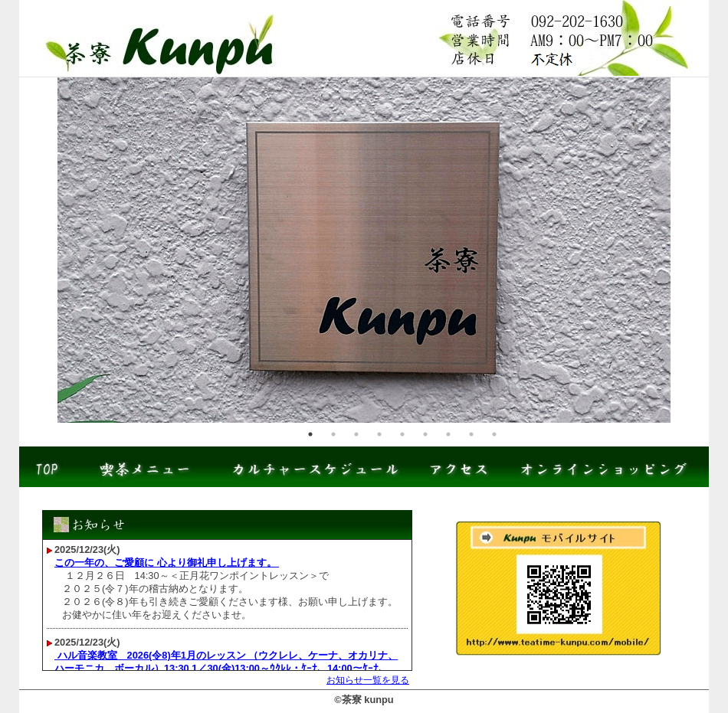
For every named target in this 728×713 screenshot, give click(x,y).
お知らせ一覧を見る (368, 680)
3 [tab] (356, 434)
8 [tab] (471, 434)
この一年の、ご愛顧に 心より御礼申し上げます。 (167, 563)
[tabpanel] (364, 250)
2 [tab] (333, 434)
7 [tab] (448, 434)
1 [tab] (310, 434)
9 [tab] (494, 434)
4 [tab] (379, 434)
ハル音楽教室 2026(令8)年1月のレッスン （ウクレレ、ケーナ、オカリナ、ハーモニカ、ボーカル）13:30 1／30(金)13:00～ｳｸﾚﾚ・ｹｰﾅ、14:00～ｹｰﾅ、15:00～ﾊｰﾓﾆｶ (226, 668)
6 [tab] (425, 434)
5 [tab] (402, 434)
